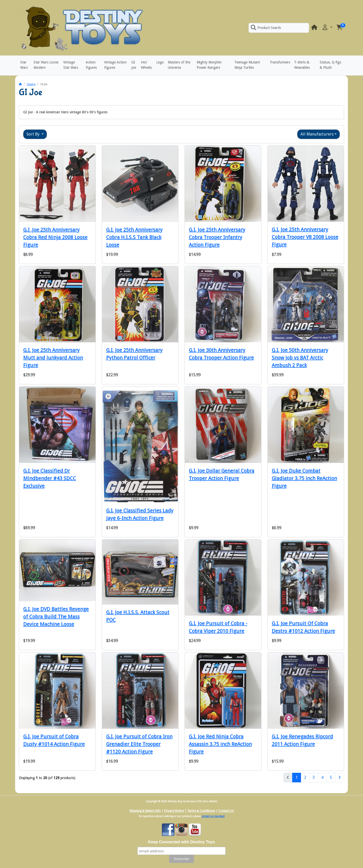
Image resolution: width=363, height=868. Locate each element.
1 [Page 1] (298, 777)
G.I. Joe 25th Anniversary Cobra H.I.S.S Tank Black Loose (134, 237)
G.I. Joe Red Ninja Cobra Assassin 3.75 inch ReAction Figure (220, 744)
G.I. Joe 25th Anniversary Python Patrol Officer (134, 354)
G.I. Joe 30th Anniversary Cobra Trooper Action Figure (221, 354)
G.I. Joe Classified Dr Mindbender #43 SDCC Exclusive (50, 478)
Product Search (266, 28)
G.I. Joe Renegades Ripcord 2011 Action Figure (302, 740)
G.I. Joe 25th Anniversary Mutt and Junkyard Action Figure (53, 358)
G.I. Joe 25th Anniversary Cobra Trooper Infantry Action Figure (217, 237)
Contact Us (226, 811)
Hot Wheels (146, 65)
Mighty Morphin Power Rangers (209, 65)
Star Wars (24, 65)
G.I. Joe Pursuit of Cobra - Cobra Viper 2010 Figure (218, 627)
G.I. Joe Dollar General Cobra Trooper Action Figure (222, 475)
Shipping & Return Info (145, 811)
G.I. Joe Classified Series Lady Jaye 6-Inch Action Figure (140, 514)
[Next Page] (340, 778)
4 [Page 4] (322, 777)
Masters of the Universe (179, 65)
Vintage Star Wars (71, 65)
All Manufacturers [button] (317, 134)
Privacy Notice (174, 811)
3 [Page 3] (314, 777)
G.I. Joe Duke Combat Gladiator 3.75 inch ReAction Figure (304, 478)
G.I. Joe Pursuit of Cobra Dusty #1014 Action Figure (54, 740)
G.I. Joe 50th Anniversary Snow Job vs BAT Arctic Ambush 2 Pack (300, 358)
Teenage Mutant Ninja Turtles (247, 65)
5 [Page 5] (331, 777)
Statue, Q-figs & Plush (330, 65)
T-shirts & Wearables (302, 65)
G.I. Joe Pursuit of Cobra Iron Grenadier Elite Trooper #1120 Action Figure (139, 744)
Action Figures (91, 65)
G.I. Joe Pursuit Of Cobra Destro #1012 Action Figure (303, 627)
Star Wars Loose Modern (46, 65)
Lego (160, 62)
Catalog (31, 84)
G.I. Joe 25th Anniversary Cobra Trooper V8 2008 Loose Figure (305, 237)
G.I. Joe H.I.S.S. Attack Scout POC (138, 616)
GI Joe (134, 65)
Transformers (280, 62)
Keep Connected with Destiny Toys (181, 842)
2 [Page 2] (305, 777)
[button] (327, 28)
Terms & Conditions (201, 811)
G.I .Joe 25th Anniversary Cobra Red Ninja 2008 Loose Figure (55, 237)
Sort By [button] (34, 134)
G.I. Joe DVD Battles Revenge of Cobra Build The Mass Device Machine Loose (56, 617)
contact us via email (213, 816)
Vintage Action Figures (115, 65)
